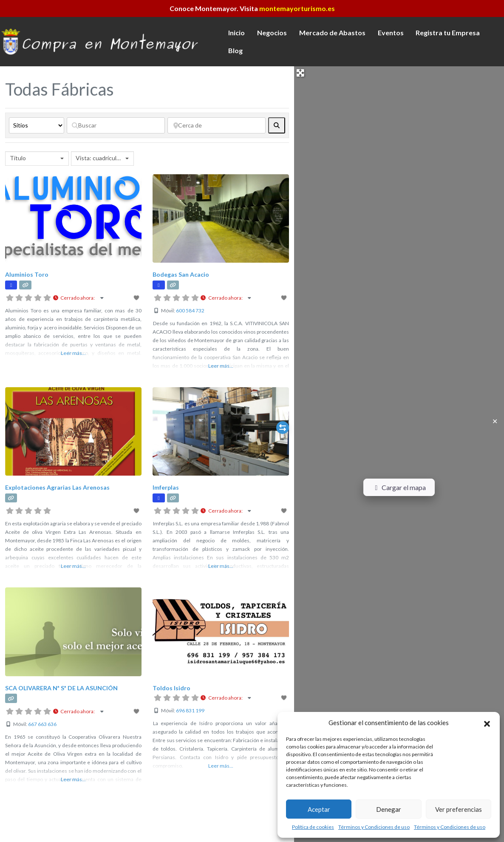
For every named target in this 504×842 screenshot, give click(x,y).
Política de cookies (313, 827)
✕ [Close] (495, 421)
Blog (235, 50)
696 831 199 (190, 710)
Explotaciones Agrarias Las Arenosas (57, 487)
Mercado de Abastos (332, 33)
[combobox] (37, 159)
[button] (487, 723)
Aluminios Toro (27, 274)
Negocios (272, 33)
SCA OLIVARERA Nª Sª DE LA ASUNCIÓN (61, 688)
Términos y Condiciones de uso (374, 827)
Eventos (391, 33)
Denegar (389, 809)
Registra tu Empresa (448, 33)
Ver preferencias (459, 809)
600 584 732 (190, 310)
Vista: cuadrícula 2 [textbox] (99, 158)
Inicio (236, 33)
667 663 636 (42, 724)
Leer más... (73, 353)
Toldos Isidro (171, 688)
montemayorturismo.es (297, 8)
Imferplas (166, 487)
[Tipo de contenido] (37, 125)
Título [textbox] (18, 158)
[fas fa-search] (277, 125)
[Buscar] (116, 125)
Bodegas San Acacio (181, 274)
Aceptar (319, 809)
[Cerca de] (217, 125)
